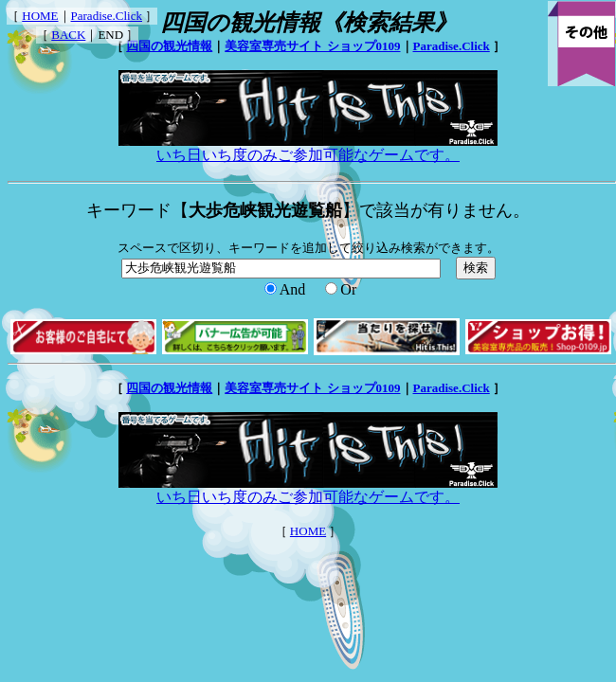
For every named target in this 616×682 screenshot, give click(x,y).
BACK (68, 35)
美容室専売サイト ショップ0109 (312, 46)
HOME (40, 16)
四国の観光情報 (169, 46)
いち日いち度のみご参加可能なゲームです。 (308, 148)
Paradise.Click (107, 16)
